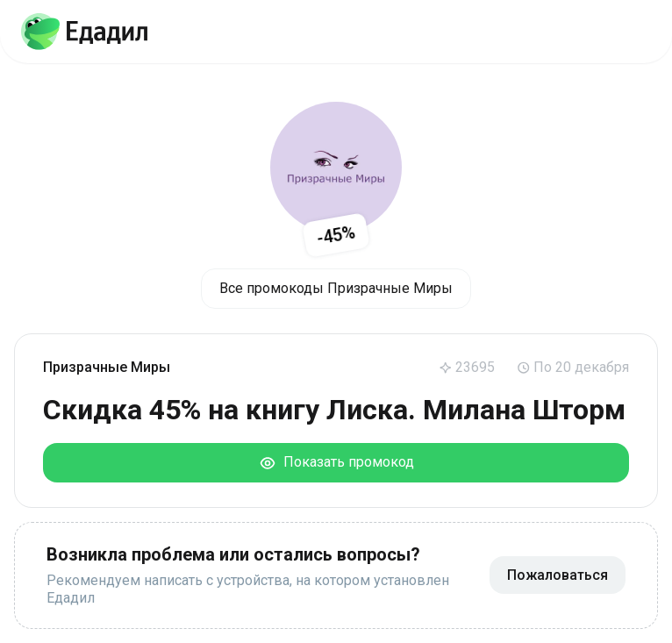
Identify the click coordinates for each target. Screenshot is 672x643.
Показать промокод (336, 463)
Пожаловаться (558, 575)
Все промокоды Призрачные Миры (336, 288)
